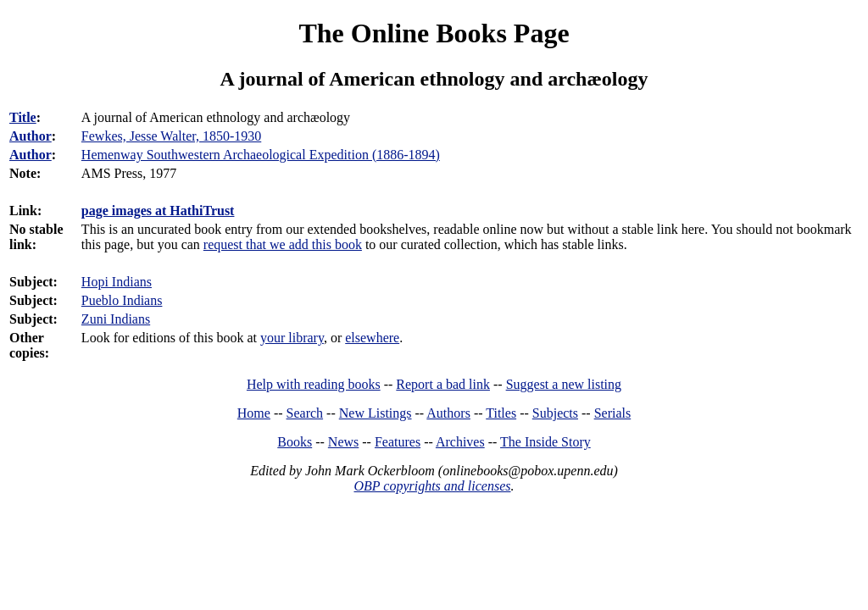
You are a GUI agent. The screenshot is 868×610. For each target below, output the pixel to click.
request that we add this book (283, 244)
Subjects (555, 413)
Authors (448, 413)
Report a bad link (443, 384)
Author (31, 136)
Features (398, 442)
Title (23, 117)
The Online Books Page (434, 33)
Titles (501, 413)
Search (305, 413)
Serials (613, 413)
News (343, 442)
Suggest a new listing (564, 384)
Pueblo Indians (122, 300)
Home (254, 413)
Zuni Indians (116, 319)
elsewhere (372, 338)
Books (295, 442)
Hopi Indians (117, 282)
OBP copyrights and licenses (432, 486)
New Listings (376, 413)
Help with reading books (314, 384)
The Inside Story (545, 442)
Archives (460, 442)
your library (292, 338)
